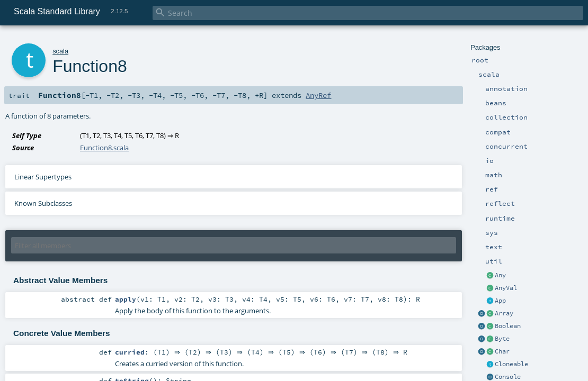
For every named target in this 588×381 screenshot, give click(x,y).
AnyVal (506, 288)
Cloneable (511, 364)
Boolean (508, 326)
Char (502, 351)
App (500, 301)
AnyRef (318, 95)
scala (60, 51)
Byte (502, 339)
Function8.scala (104, 148)
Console (508, 377)
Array (504, 313)
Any (500, 275)
